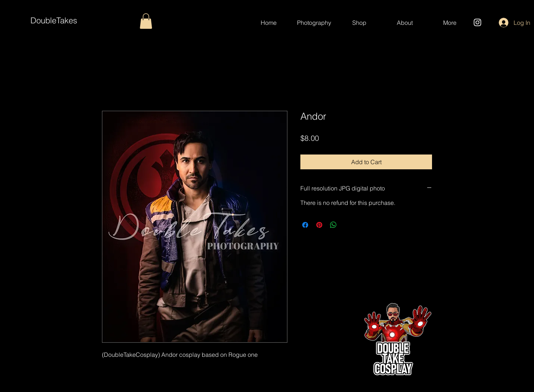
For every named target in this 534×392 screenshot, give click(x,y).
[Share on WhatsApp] (333, 225)
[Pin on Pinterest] (319, 225)
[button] (146, 21)
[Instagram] (477, 22)
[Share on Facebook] (305, 225)
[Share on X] (347, 225)
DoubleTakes (54, 20)
